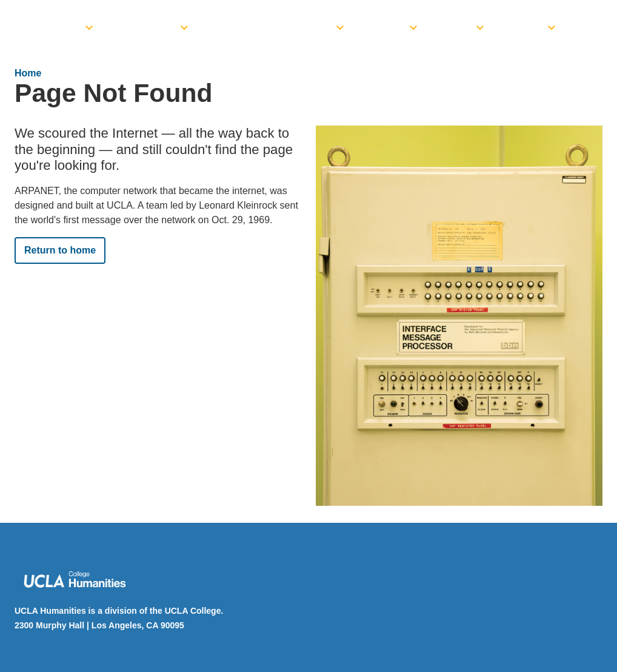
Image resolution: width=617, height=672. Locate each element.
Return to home (60, 250)
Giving (526, 28)
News (457, 28)
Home (28, 73)
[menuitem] (53, 24)
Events (387, 28)
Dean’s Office (45, 28)
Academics (147, 28)
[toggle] (89, 24)
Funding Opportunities (273, 28)
